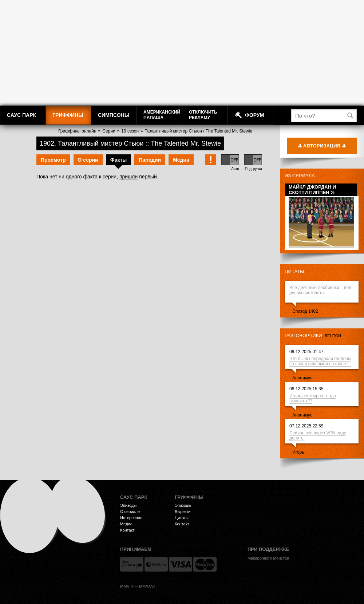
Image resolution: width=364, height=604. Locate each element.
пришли (128, 177)
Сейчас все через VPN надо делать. (318, 435)
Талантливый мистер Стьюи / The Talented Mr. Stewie (199, 131)
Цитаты (294, 271)
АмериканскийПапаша (162, 115)
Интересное (131, 518)
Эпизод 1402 (305, 311)
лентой (333, 336)
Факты (119, 160)
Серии (109, 131)
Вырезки (183, 512)
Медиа (181, 160)
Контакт (127, 530)
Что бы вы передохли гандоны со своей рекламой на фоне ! (320, 361)
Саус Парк (21, 115)
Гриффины (68, 115)
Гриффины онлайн (77, 131)
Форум (254, 115)
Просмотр (53, 160)
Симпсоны (114, 115)
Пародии (150, 160)
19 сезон (130, 131)
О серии (88, 160)
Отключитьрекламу (203, 115)
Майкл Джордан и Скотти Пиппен (312, 190)
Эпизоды (128, 505)
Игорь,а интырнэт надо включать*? (313, 398)
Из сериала (300, 176)
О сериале (130, 512)
